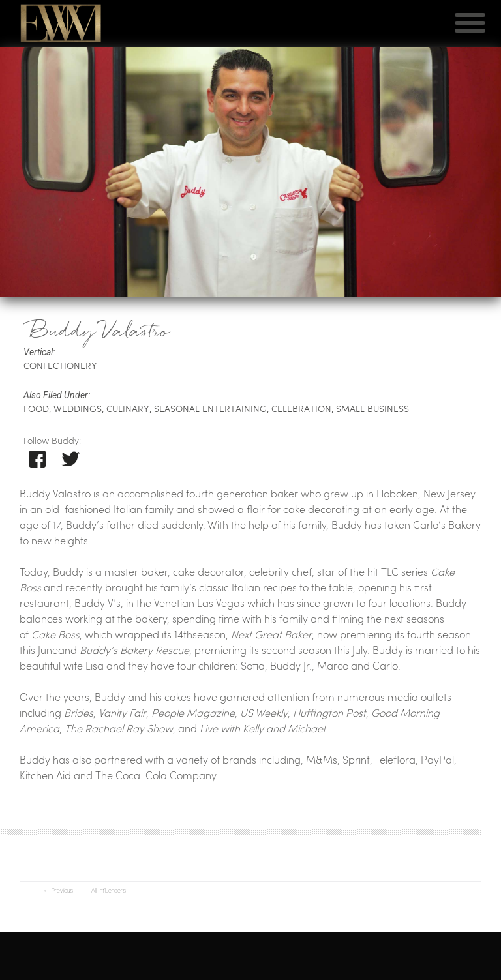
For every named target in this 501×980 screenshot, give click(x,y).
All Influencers (109, 890)
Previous (58, 890)
